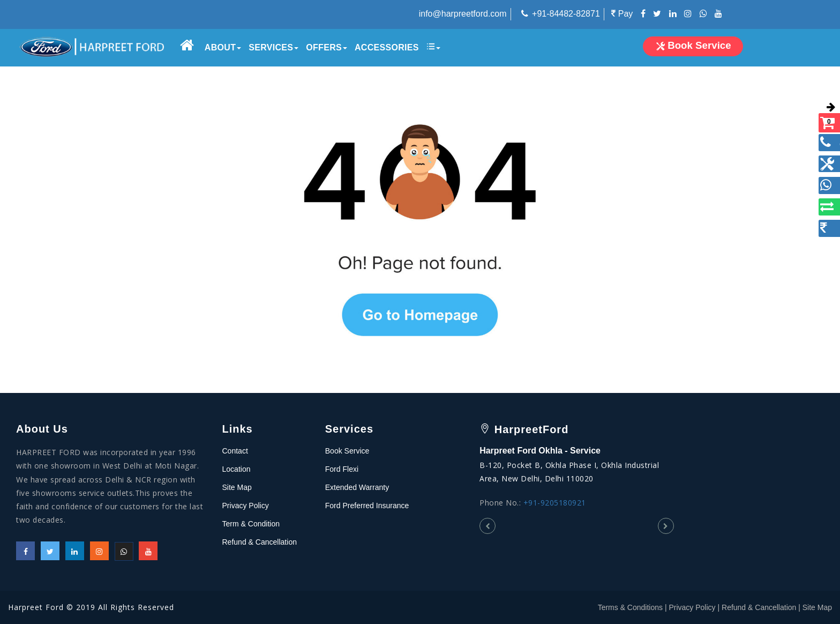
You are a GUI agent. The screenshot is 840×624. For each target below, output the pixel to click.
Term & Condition (251, 524)
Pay (622, 14)
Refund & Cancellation (260, 542)
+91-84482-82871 (566, 14)
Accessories (386, 47)
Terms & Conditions (630, 607)
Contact (235, 451)
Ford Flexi (342, 469)
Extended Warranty (357, 487)
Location (237, 469)
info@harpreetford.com (463, 14)
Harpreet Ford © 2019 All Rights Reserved (91, 607)
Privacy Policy (246, 506)
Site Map (237, 487)
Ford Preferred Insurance (367, 506)
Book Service (347, 451)
